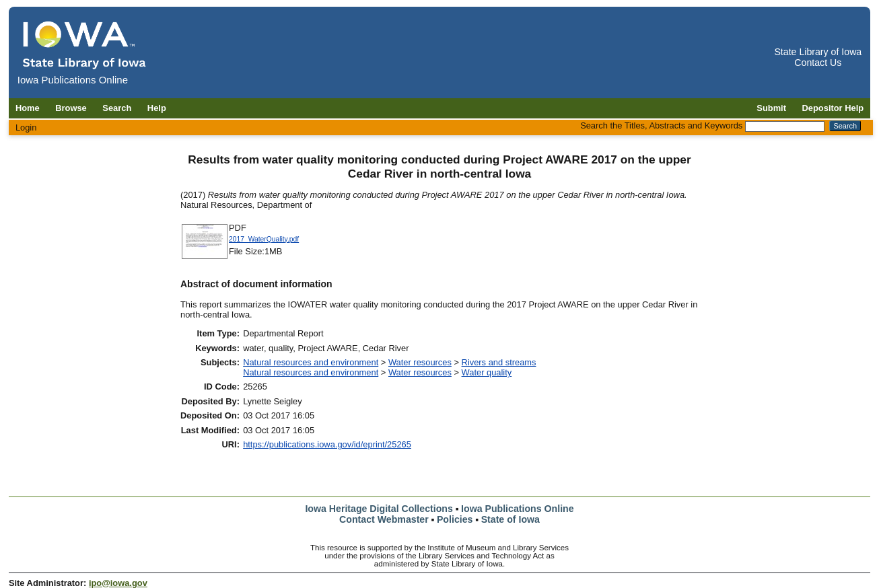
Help (157, 108)
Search (117, 108)
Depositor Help (833, 108)
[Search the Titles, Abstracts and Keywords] (785, 126)
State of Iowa (511, 519)
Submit (771, 108)
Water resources (420, 362)
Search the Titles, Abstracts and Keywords (661, 125)
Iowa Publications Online (518, 509)
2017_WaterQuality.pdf (264, 239)
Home (28, 108)
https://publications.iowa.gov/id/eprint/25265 (327, 444)
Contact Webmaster (384, 519)
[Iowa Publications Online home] (85, 45)
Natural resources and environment (311, 362)
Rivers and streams (499, 362)
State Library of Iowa (818, 52)
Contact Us (818, 63)
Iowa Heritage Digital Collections (379, 509)
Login (26, 127)
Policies (455, 519)
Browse (71, 108)
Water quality (487, 372)
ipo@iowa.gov (118, 583)
